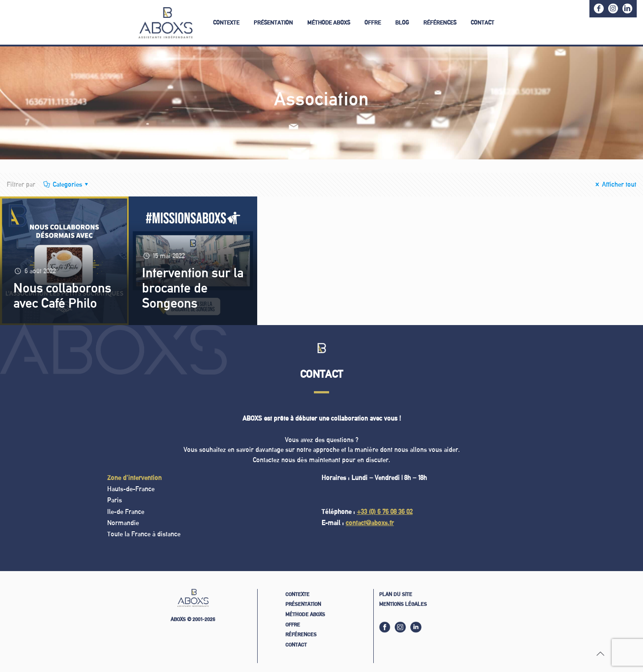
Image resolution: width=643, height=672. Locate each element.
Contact (296, 645)
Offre (293, 624)
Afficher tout (615, 184)
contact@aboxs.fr (370, 523)
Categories (67, 184)
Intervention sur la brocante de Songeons (193, 288)
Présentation (303, 604)
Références (301, 634)
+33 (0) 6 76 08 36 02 (385, 511)
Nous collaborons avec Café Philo (62, 295)
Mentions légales (403, 604)
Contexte (297, 594)
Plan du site (396, 594)
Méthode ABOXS (305, 614)
